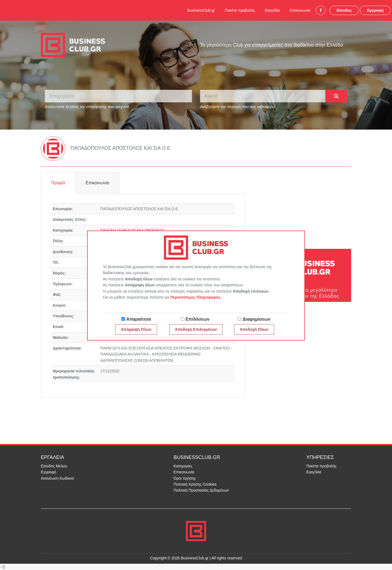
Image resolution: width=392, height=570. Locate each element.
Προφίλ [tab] (58, 183)
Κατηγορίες (183, 466)
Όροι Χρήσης (185, 478)
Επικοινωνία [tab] (97, 183)
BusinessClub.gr (201, 10)
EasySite (272, 10)
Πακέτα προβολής (240, 10)
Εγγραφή (375, 10)
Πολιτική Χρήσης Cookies (195, 484)
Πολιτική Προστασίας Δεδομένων (201, 490)
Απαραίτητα (139, 319)
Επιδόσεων (198, 319)
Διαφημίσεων (256, 319)
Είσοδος (344, 10)
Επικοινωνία (300, 10)
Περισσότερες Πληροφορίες (196, 297)
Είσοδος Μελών (54, 466)
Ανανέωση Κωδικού (57, 478)
